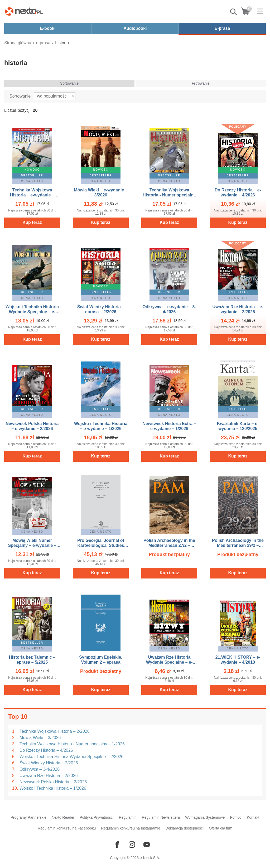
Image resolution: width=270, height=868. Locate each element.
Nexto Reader (63, 817)
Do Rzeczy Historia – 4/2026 (46, 750)
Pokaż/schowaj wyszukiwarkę (234, 12)
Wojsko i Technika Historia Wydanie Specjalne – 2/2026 (71, 757)
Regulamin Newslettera (161, 817)
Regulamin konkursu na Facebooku (67, 828)
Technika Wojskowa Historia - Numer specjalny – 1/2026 (72, 744)
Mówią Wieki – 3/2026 (40, 738)
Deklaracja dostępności (184, 828)
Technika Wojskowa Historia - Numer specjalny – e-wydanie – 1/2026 (169, 195)
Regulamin (128, 817)
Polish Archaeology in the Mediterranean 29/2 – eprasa (238, 545)
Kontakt (253, 817)
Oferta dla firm (221, 828)
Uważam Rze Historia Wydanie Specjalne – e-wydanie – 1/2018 (169, 662)
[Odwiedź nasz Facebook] (117, 845)
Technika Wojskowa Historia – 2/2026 (55, 731)
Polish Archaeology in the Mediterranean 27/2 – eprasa (169, 545)
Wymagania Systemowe (205, 817)
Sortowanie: (21, 96)
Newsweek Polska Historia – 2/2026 (53, 782)
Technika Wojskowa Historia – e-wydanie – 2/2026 (32, 195)
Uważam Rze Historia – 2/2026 (49, 776)
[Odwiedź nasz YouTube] (147, 845)
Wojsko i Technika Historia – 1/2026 (53, 788)
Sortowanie (69, 83)
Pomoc (236, 817)
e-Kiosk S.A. (150, 858)
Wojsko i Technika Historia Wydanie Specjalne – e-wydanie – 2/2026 (32, 312)
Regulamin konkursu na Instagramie (131, 828)
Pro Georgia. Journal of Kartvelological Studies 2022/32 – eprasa (101, 545)
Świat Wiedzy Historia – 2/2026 (49, 763)
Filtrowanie (201, 83)
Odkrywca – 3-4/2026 (40, 769)
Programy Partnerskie (29, 817)
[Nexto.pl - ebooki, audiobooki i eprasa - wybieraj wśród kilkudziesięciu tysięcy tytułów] (24, 11)
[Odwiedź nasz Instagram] (132, 845)
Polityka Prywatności (97, 817)
